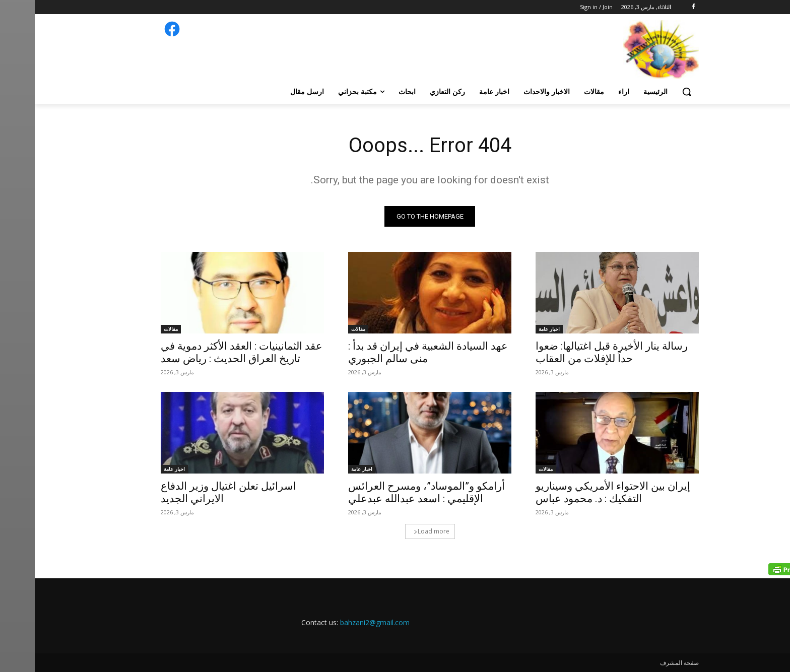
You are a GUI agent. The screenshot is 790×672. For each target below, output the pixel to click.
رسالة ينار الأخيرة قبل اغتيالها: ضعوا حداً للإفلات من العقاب (577, 352)
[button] (652, 92)
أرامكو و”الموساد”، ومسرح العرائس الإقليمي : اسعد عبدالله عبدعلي (392, 492)
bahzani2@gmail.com (340, 622)
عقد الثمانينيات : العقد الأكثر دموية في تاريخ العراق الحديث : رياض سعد (207, 352)
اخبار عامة (514, 329)
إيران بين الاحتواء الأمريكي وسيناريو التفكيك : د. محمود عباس (578, 492)
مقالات (323, 329)
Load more (397, 531)
